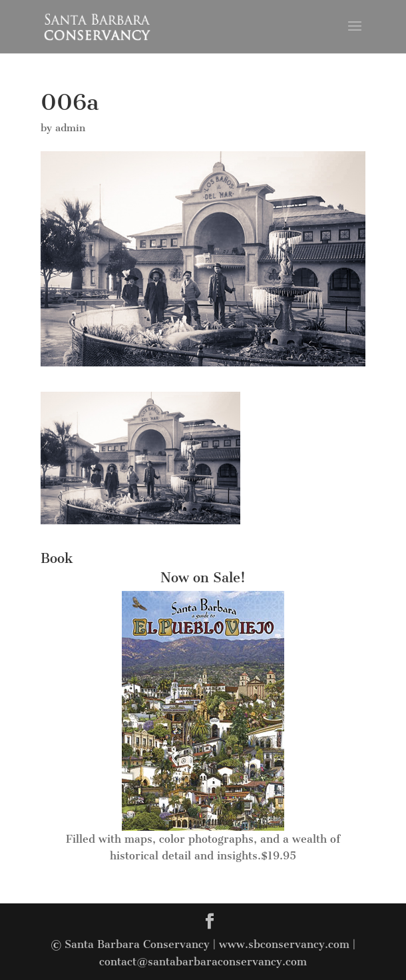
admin (70, 128)
